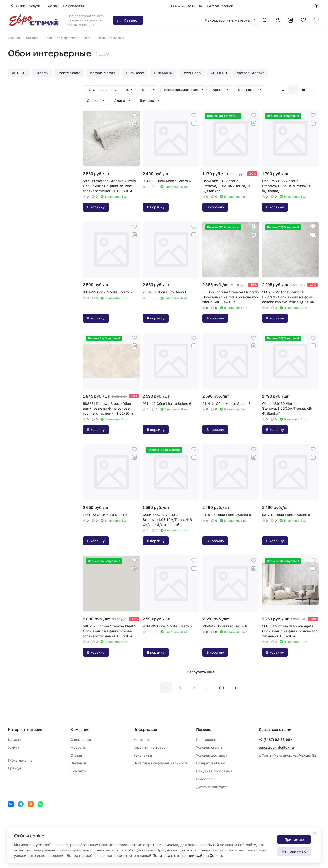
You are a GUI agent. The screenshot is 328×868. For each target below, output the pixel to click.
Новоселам (206, 779)
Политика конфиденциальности (161, 763)
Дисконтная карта (212, 787)
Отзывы (77, 755)
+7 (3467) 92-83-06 (186, 6)
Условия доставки (212, 755)
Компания (80, 729)
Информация (145, 729)
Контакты (79, 771)
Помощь (204, 729)
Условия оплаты (210, 747)
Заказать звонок (220, 6)
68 (222, 688)
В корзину (96, 207)
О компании (81, 739)
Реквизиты (143, 755)
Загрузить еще (201, 672)
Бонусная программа (214, 771)
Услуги (14, 747)
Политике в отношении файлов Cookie (187, 855)
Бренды (14, 768)
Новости (78, 747)
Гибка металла (20, 760)
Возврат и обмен (210, 763)
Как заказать (207, 739)
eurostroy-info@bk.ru (276, 747)
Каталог (15, 739)
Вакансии (79, 763)
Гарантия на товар (149, 747)
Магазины (142, 739)
